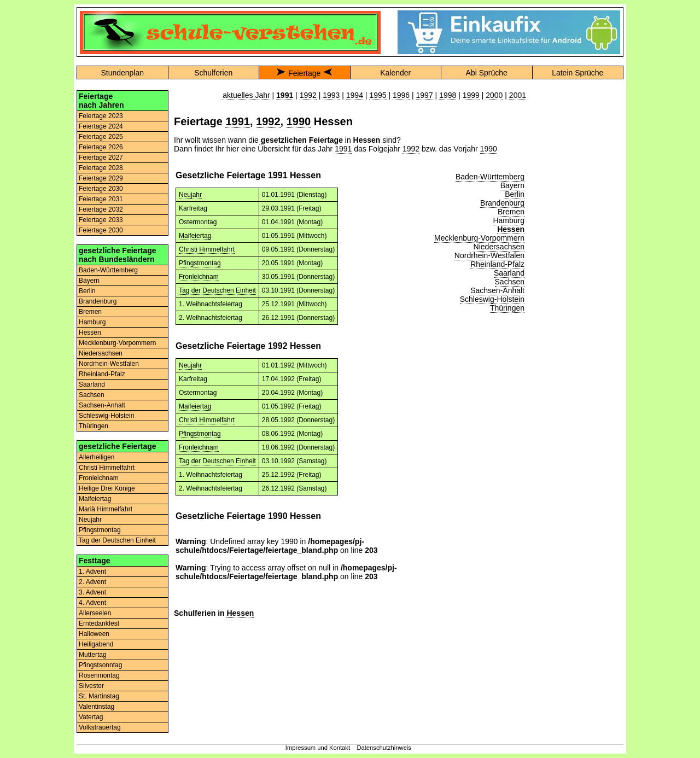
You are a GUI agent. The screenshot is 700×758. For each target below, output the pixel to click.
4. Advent (92, 603)
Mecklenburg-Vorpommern (117, 343)
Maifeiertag (95, 499)
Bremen (90, 312)
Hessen (90, 333)
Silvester (91, 686)
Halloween (94, 634)
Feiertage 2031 (101, 199)
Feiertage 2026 (101, 147)
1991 (238, 121)
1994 (355, 95)
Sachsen (92, 395)
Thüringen (94, 426)
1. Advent (92, 572)
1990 (299, 121)
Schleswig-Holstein (106, 416)
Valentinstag (97, 707)
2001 (518, 95)
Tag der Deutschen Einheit (117, 540)
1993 (331, 95)
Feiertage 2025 (101, 137)
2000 (494, 95)
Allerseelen (95, 613)
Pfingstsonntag (100, 665)
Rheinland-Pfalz (102, 374)
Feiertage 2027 (101, 158)
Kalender (395, 73)
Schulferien (213, 73)
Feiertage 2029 (101, 178)
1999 (471, 95)
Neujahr (90, 520)
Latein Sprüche (577, 73)
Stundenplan (122, 73)
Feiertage (304, 73)
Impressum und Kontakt (318, 748)
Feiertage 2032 (101, 209)
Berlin (87, 291)
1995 (378, 95)
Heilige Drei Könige (107, 488)
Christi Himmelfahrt (107, 468)
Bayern (89, 281)
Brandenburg (98, 301)
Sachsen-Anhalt (102, 405)
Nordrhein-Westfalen (109, 364)
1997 (425, 95)
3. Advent (92, 592)
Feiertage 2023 (101, 116)
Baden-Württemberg (108, 270)
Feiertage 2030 (101, 189)
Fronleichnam (99, 478)
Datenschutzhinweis (384, 748)
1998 (448, 95)
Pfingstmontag (100, 530)
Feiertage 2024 (101, 126)
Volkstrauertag (100, 727)
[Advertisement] (577, 254)
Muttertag (93, 655)
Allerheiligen (97, 457)
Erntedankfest (99, 623)
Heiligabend (96, 644)
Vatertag (91, 717)
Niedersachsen (101, 353)
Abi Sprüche (487, 73)
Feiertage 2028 (101, 168)
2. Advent (92, 582)
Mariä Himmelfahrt (106, 509)
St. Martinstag (99, 696)
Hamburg (92, 322)
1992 (308, 95)
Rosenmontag (99, 675)
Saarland (92, 384)
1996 (401, 95)
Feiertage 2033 (101, 220)
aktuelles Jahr (246, 95)
